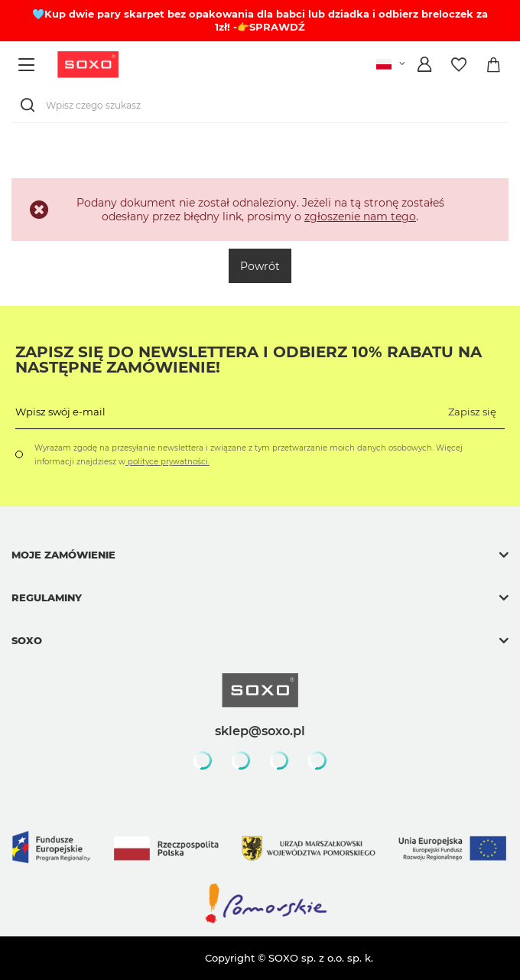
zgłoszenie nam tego (360, 217)
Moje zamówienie (63, 555)
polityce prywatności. (167, 462)
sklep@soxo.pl (260, 731)
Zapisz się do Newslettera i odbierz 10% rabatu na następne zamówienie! (249, 360)
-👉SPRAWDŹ (269, 27)
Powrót (260, 266)
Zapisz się (472, 412)
